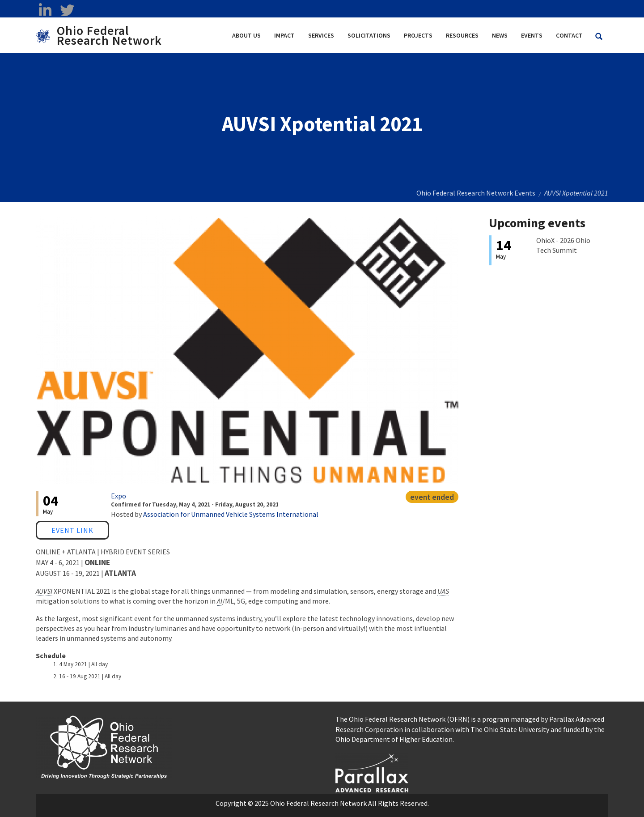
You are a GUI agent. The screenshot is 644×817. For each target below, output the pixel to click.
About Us (246, 35)
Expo (119, 496)
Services (321, 35)
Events (532, 35)
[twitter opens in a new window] (67, 10)
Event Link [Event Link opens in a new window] (72, 530)
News (500, 35)
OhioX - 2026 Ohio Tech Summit (563, 245)
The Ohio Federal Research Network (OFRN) (402, 719)
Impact (284, 35)
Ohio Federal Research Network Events (476, 193)
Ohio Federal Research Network (109, 35)
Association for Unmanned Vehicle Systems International (231, 514)
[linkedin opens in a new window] (45, 10)
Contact (569, 35)
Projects (418, 35)
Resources (462, 35)
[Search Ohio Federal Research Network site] (599, 36)
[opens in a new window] (372, 772)
